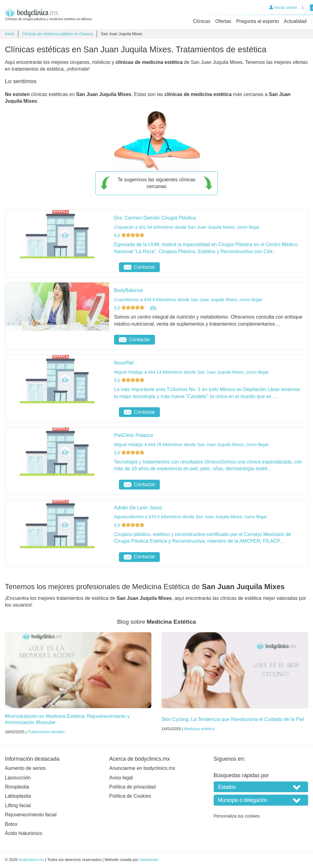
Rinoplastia (17, 787)
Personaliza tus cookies (237, 816)
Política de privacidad (132, 787)
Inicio (9, 34)
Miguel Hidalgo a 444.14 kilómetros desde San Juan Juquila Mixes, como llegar (191, 372)
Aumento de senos (25, 768)
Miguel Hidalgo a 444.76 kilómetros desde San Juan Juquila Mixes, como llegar (191, 445)
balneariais (149, 860)
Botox (11, 824)
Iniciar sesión (283, 7)
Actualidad (295, 21)
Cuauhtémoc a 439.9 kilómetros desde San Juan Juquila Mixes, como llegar (188, 300)
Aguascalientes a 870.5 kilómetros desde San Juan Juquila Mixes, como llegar (191, 517)
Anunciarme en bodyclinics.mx (142, 768)
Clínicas (202, 21)
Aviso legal (121, 778)
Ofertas (223, 21)
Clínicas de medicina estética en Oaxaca (57, 34)
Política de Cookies (130, 796)
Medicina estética (199, 729)
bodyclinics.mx (31, 860)
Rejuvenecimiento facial (31, 815)
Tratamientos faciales (46, 732)
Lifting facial (18, 805)
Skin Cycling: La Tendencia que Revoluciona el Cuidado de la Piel (233, 719)
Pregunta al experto (258, 21)
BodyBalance (128, 290)
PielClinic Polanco (134, 435)
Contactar (139, 267)
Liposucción (18, 778)
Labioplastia (18, 796)
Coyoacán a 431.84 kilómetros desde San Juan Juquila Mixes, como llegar (187, 227)
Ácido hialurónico (24, 833)
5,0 (130, 235)
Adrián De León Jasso (138, 508)
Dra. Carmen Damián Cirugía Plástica (155, 218)
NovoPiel (124, 363)
